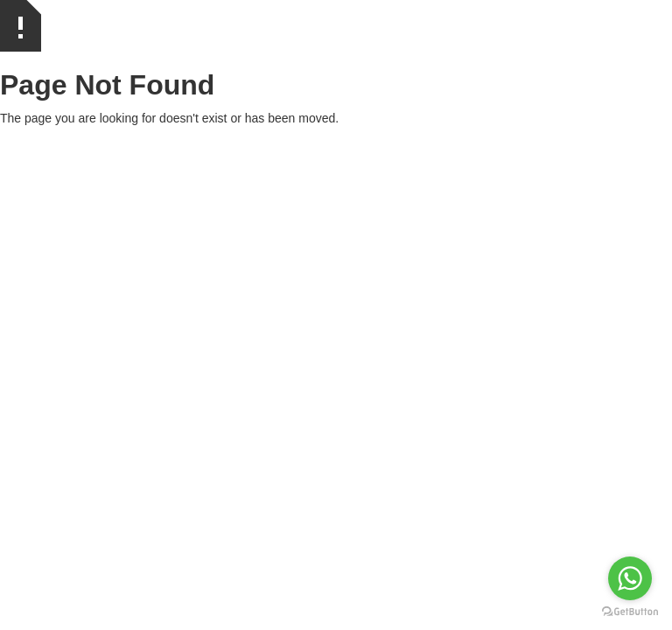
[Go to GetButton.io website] (630, 612)
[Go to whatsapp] (630, 578)
